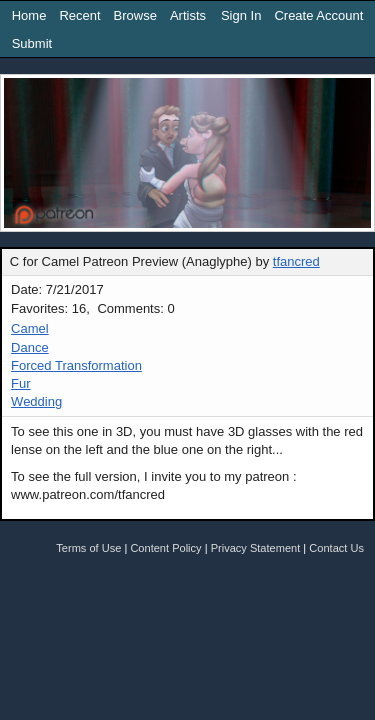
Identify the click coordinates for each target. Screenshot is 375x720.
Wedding (36, 401)
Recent (79, 15)
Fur (21, 383)
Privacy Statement (256, 548)
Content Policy (165, 548)
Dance (30, 347)
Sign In (241, 15)
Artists (188, 15)
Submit (32, 43)
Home (29, 15)
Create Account (318, 15)
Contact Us (336, 548)
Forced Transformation (76, 365)
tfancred (296, 261)
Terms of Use (88, 548)
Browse (135, 15)
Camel (30, 328)
